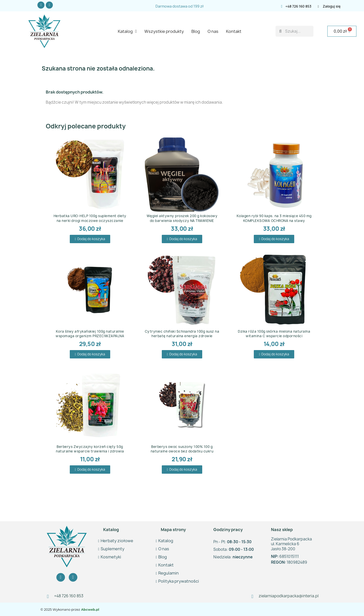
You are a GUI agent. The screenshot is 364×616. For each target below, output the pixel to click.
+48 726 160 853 (298, 6)
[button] (90, 239)
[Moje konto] (334, 6)
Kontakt (234, 31)
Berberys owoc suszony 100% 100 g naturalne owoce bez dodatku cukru (182, 449)
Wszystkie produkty (164, 31)
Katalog (127, 31)
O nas (213, 31)
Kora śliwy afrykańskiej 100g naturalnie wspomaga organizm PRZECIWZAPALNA (90, 334)
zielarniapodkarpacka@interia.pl (289, 596)
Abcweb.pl (90, 609)
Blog (196, 31)
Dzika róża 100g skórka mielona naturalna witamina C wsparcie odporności (274, 334)
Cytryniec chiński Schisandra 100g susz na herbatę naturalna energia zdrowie (182, 334)
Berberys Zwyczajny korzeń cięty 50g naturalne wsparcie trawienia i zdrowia (90, 449)
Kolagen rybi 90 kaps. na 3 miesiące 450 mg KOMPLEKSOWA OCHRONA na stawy (274, 218)
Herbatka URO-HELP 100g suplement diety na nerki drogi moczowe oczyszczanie (90, 218)
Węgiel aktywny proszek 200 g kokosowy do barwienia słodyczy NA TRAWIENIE (182, 218)
